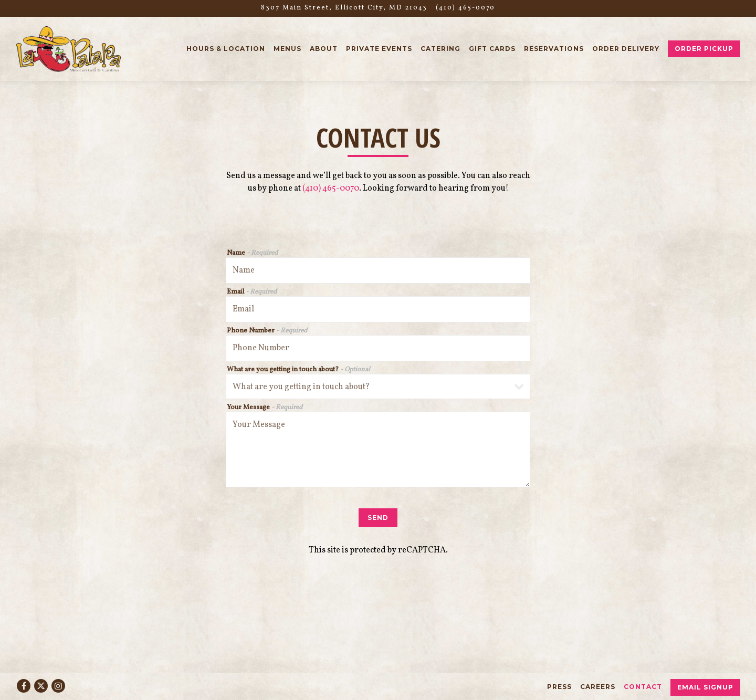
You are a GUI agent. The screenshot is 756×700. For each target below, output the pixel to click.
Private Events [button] (379, 49)
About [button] (324, 49)
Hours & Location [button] (226, 49)
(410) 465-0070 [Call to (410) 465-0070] (465, 8)
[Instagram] (58, 686)
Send (378, 518)
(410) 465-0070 (331, 189)
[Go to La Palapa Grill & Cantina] (344, 8)
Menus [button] (287, 49)
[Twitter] (41, 686)
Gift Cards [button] (492, 49)
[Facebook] (24, 686)
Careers (598, 687)
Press (559, 687)
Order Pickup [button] (704, 49)
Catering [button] (440, 49)
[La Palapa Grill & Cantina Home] (68, 49)
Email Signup (705, 687)
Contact (643, 687)
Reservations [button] (554, 49)
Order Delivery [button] (626, 49)
